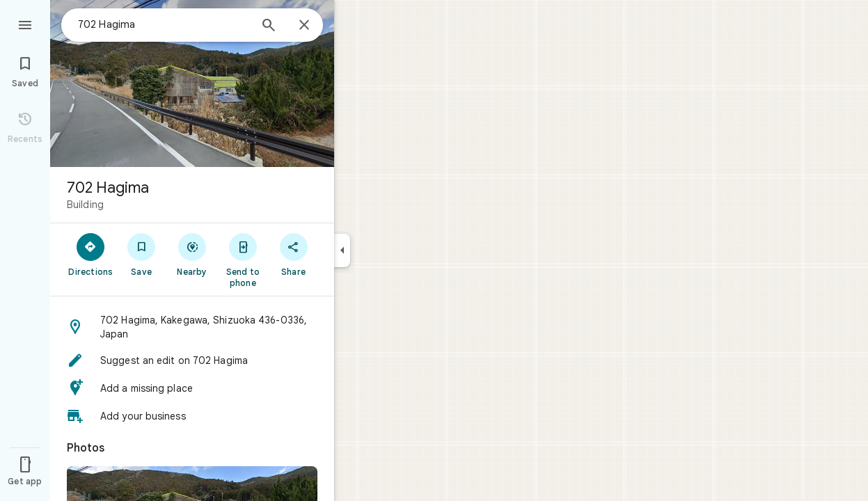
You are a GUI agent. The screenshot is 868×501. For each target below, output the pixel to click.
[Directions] (91, 254)
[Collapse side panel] (342, 250)
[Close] (304, 26)
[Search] (269, 26)
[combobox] (164, 24)
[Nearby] (192, 254)
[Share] (293, 254)
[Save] (142, 254)
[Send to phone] (243, 260)
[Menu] (25, 24)
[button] (192, 327)
